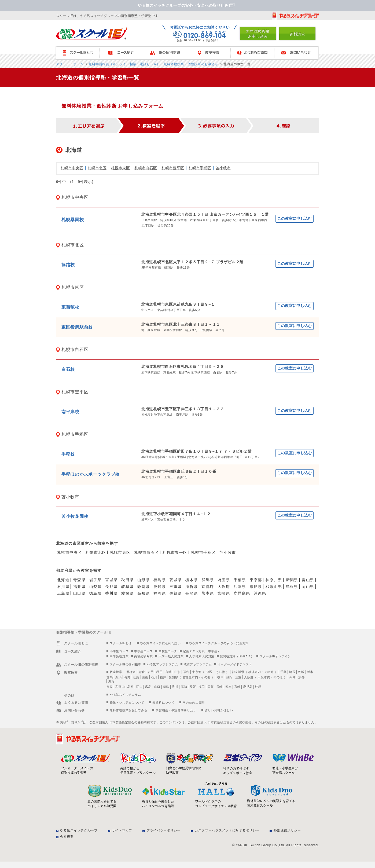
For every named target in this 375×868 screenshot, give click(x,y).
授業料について (163, 702)
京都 (301, 677)
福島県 (160, 580)
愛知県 (160, 587)
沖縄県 (260, 593)
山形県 (144, 580)
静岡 (229, 677)
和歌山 (120, 687)
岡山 (139, 687)
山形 (177, 672)
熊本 (228, 687)
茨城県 (176, 580)
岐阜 (220, 677)
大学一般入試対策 (171, 656)
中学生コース (144, 651)
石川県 (63, 587)
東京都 (256, 580)
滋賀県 (192, 587)
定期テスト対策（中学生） (202, 651)
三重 (238, 677)
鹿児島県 (242, 593)
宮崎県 (224, 593)
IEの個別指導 (168, 53)
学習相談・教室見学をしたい (176, 710)
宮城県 (111, 580)
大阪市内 (264, 677)
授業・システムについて (127, 702)
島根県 (292, 587)
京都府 (208, 587)
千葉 (283, 672)
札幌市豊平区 (173, 168)
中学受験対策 (119, 656)
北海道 (63, 580)
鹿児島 (248, 687)
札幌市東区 (120, 168)
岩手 (151, 672)
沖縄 (258, 687)
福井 (163, 677)
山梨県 (95, 587)
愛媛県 (127, 593)
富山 (145, 677)
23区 (209, 672)
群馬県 (208, 580)
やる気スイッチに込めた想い (160, 643)
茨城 (301, 672)
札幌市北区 (97, 168)
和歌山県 (274, 587)
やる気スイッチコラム (125, 695)
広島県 (63, 593)
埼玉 (292, 672)
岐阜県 (127, 587)
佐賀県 (176, 593)
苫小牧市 (223, 168)
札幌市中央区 (72, 168)
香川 (175, 687)
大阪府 (224, 587)
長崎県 (192, 593)
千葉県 (240, 580)
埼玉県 (224, 580)
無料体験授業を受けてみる (128, 710)
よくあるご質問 (255, 53)
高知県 (144, 593)
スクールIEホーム (70, 64)
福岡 (202, 687)
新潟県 (292, 580)
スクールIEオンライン (275, 656)
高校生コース (168, 651)
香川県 (111, 593)
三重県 (176, 587)
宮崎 (237, 687)
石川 (154, 677)
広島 (148, 687)
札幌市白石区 (146, 168)
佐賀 (211, 687)
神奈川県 (274, 580)
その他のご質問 (194, 702)
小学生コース (119, 651)
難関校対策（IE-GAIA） (237, 656)
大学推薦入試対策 (202, 656)
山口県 (79, 593)
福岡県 (160, 593)
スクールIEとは (80, 53)
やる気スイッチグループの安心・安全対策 (219, 643)
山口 (157, 687)
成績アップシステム (198, 664)
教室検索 (211, 53)
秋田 (159, 672)
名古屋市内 (190, 677)
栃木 (310, 672)
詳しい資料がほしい (219, 710)
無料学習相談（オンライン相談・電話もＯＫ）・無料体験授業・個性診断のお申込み (153, 64)
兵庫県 (240, 587)
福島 (186, 672)
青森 (142, 672)
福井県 (79, 587)
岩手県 (95, 580)
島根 (130, 687)
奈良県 (256, 587)
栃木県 (192, 580)
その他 (220, 672)
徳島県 (95, 593)
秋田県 (127, 580)
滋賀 (111, 681)
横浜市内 (255, 672)
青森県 (79, 580)
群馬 (110, 677)
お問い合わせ (299, 53)
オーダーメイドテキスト (235, 664)
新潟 (118, 677)
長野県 (111, 587)
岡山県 (308, 587)
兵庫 (293, 677)
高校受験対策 (144, 656)
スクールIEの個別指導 (125, 664)
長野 (127, 677)
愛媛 (193, 687)
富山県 (308, 580)
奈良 (110, 687)
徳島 (166, 687)
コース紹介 (124, 53)
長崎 (220, 687)
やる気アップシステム (162, 664)
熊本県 (208, 593)
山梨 (136, 677)
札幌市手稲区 (200, 168)
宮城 (168, 672)
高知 (184, 687)
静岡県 (144, 587)
